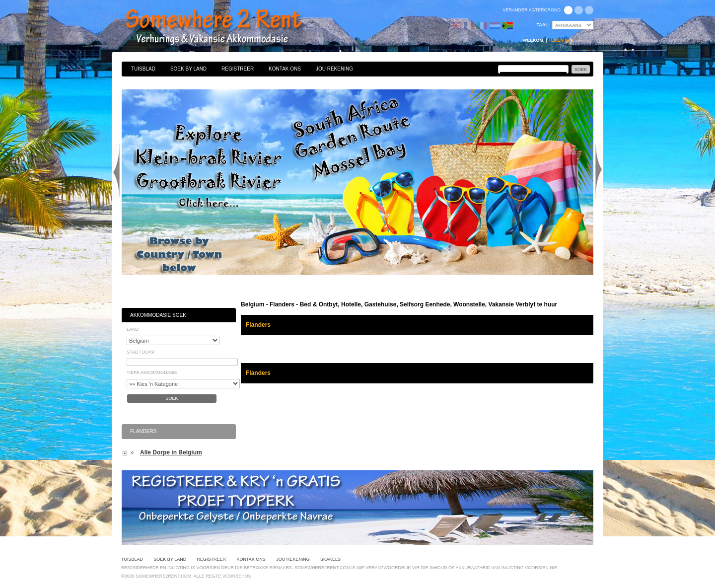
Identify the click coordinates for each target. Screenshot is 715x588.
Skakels (330, 559)
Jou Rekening (334, 69)
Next (599, 171)
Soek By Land (188, 69)
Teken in (559, 40)
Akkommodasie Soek (158, 315)
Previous (116, 171)
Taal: (543, 25)
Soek (172, 398)
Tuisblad (143, 69)
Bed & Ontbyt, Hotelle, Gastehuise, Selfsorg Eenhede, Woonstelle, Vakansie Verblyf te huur (224, 27)
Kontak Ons (285, 69)
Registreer (238, 69)
